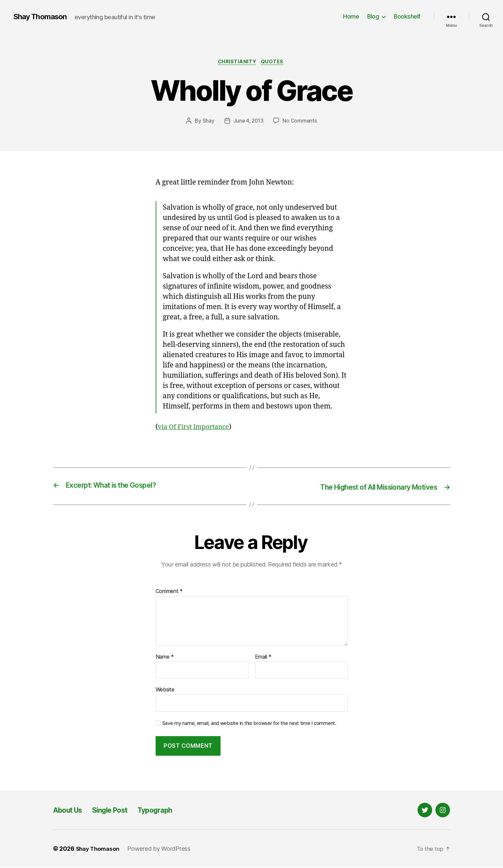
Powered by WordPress (162, 849)
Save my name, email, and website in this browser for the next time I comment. (249, 724)
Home (351, 16)
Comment (169, 592)
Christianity (237, 63)
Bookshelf (407, 16)
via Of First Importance (196, 428)
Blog (373, 16)
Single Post (118, 811)
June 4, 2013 (248, 122)
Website (165, 690)
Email (263, 657)
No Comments (301, 122)
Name (165, 657)
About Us (70, 811)
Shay (207, 122)
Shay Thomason (42, 17)
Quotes (274, 63)
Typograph (169, 811)
